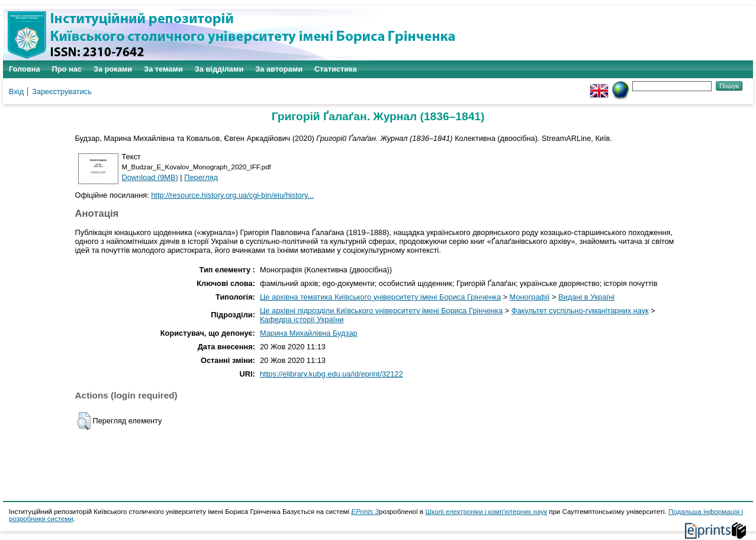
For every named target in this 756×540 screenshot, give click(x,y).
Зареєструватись (62, 91)
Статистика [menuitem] (336, 69)
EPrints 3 (365, 512)
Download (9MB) (150, 177)
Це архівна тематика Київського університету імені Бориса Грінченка (380, 297)
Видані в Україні (586, 297)
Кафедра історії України (302, 319)
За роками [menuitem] (113, 69)
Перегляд (201, 177)
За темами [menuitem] (163, 69)
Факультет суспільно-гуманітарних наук (580, 311)
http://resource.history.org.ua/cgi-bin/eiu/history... (232, 195)
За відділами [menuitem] (219, 69)
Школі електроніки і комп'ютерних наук (486, 512)
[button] (84, 421)
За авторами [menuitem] (279, 69)
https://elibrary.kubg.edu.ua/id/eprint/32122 (332, 374)
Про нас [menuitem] (67, 69)
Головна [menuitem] (25, 69)
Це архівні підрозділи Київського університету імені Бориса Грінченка (381, 311)
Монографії (530, 297)
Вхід (16, 91)
